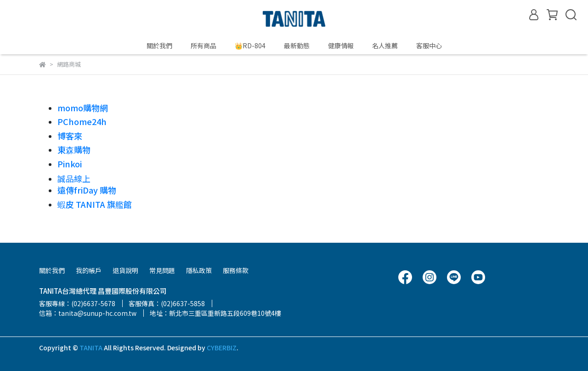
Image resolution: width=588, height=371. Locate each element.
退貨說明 (125, 270)
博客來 (70, 136)
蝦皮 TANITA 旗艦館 (95, 204)
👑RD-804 (250, 46)
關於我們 (159, 46)
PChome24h (82, 121)
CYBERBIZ (222, 348)
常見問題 (162, 270)
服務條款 (236, 270)
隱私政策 (199, 270)
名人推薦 (385, 46)
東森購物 (74, 149)
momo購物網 (83, 108)
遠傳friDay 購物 (87, 190)
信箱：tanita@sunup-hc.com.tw (88, 313)
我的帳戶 (89, 270)
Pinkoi (70, 164)
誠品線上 (74, 178)
